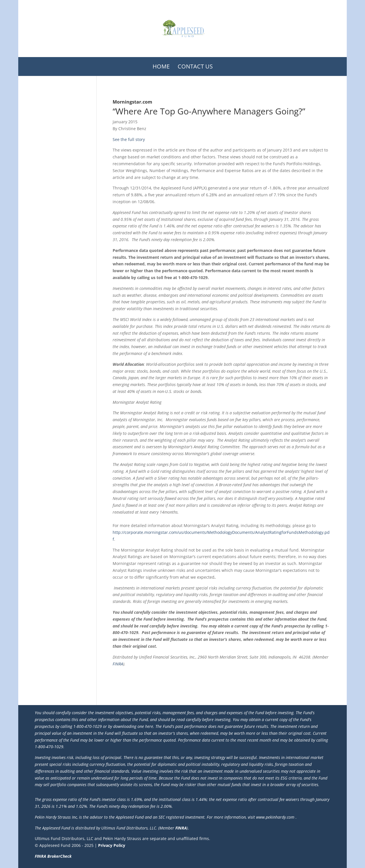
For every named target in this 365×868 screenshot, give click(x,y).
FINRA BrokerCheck (53, 856)
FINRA (118, 664)
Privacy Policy (112, 845)
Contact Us (195, 66)
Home (161, 66)
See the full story (129, 139)
